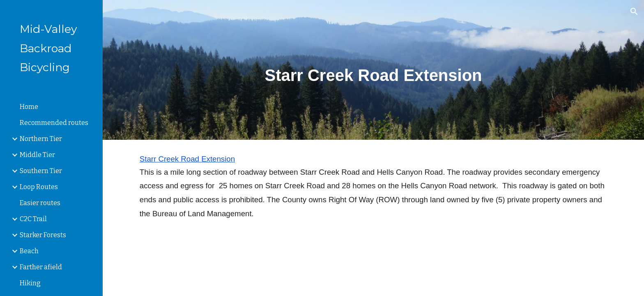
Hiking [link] (30, 283)
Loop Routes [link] (39, 187)
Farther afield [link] (41, 267)
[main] (373, 70)
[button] (634, 12)
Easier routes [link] (40, 203)
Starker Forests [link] (43, 235)
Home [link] (29, 107)
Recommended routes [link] (54, 123)
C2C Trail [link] (33, 219)
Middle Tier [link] (37, 155)
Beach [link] (29, 251)
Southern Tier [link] (41, 171)
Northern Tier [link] (41, 139)
